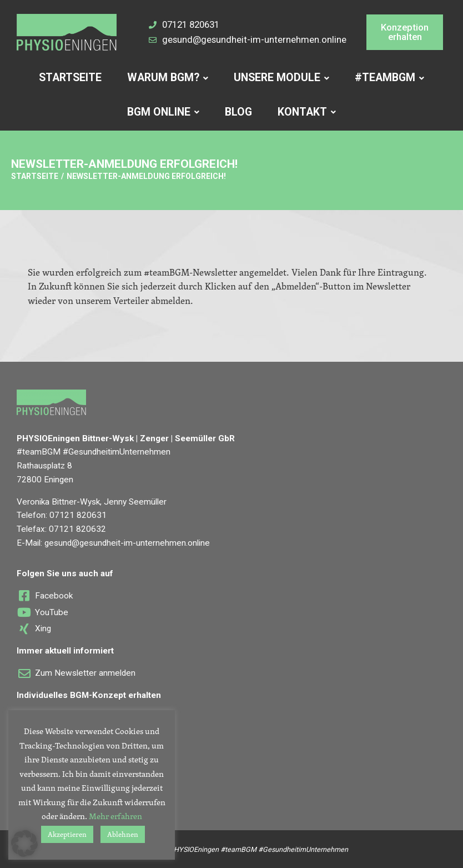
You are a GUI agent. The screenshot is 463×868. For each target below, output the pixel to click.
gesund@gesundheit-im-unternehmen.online (127, 543)
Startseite (35, 176)
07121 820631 (78, 515)
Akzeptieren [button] (67, 834)
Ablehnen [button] (123, 834)
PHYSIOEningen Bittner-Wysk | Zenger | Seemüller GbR (126, 438)
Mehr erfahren (115, 816)
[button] (405, 32)
